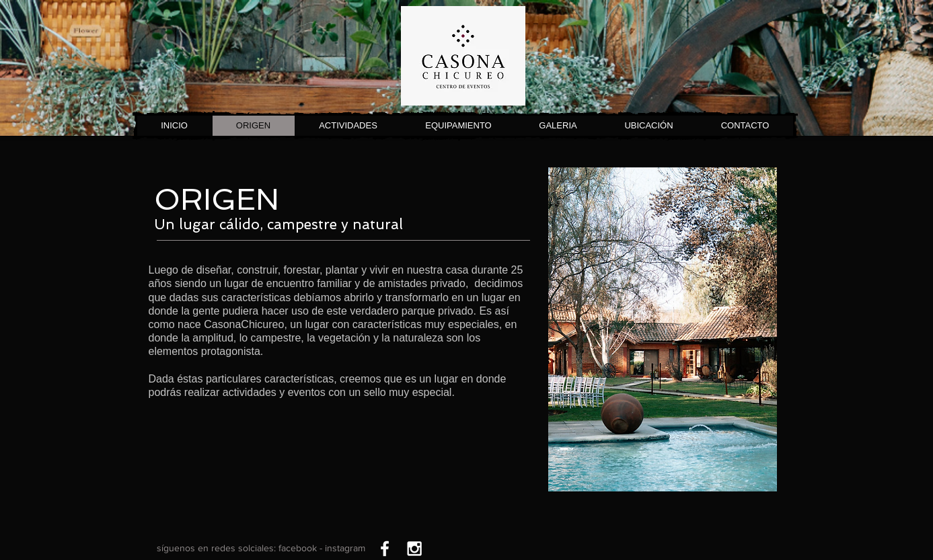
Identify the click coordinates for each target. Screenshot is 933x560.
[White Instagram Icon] (414, 549)
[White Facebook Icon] (385, 549)
